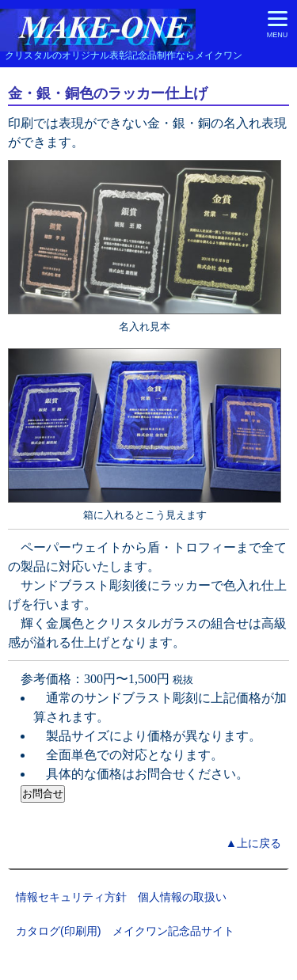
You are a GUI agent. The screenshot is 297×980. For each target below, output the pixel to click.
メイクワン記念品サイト (173, 931)
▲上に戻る (253, 843)
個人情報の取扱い (182, 897)
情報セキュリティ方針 (71, 897)
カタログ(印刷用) (59, 931)
